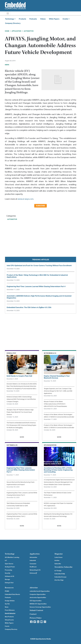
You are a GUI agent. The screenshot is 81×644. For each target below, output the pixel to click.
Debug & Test (9, 583)
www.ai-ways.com (25, 199)
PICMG (7, 591)
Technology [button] (10, 19)
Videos (43, 19)
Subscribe (40, 206)
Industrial (33, 561)
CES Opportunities (36, 601)
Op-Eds (7, 604)
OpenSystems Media (43, 639)
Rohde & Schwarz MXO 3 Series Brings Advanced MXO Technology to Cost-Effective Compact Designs (21, 399)
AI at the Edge (59, 580)
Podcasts (33, 19)
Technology (10, 554)
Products (22, 19)
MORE (22, 437)
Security (7, 573)
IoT (6, 561)
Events (7, 626)
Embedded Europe (60, 577)
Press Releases (10, 610)
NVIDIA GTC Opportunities (38, 604)
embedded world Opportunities (40, 591)
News (7, 607)
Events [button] (66, 19)
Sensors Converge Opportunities (40, 607)
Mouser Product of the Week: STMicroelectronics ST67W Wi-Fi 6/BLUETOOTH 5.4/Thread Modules (55, 404)
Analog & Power (10, 567)
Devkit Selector (10, 614)
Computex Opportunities (38, 594)
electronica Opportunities (38, 598)
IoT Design (58, 571)
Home (7, 31)
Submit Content (36, 610)
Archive (57, 561)
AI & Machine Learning (12, 557)
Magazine (59, 554)
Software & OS (9, 576)
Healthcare (33, 567)
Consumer (33, 564)
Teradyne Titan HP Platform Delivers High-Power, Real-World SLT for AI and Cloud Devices (20, 412)
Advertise (34, 588)
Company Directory (13, 23)
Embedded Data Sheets (12, 594)
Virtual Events (9, 620)
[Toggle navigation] (8, 13)
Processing (8, 570)
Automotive (29, 31)
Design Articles (10, 601)
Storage (7, 579)
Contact (33, 614)
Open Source (9, 564)
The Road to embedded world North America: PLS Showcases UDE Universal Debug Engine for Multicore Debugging (21, 425)
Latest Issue (58, 557)
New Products (9, 617)
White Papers (54, 19)
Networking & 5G (35, 570)
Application (16, 31)
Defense (33, 573)
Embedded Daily (60, 574)
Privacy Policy (36, 618)
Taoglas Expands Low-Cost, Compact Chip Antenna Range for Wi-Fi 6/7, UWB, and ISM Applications (58, 391)
